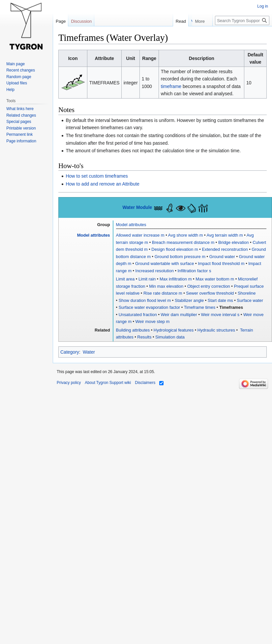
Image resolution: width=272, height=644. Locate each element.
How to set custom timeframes (97, 176)
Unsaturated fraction (138, 315)
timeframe (171, 86)
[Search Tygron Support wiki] (242, 20)
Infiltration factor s (195, 271)
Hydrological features (174, 330)
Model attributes (131, 225)
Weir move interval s (220, 315)
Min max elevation (166, 286)
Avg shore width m (186, 235)
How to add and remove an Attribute (102, 184)
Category (70, 352)
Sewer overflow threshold (210, 293)
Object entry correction (209, 286)
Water (89, 352)
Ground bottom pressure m (180, 257)
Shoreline (247, 293)
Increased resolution (155, 271)
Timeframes (231, 307)
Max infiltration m (176, 279)
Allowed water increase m (140, 235)
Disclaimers (145, 383)
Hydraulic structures (216, 330)
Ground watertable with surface (165, 263)
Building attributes (133, 330)
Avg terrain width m (225, 235)
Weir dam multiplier (179, 315)
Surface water (250, 300)
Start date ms (220, 300)
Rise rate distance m (163, 293)
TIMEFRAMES (105, 83)
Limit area (125, 279)
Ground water (222, 257)
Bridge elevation (234, 242)
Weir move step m (153, 322)
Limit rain (147, 279)
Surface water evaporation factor (150, 307)
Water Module (137, 207)
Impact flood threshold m (221, 263)
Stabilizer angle (189, 300)
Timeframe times (200, 307)
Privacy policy (69, 383)
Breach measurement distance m (183, 242)
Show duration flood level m (145, 300)
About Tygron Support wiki (108, 383)
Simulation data (170, 337)
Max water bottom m (215, 279)
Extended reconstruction (225, 249)
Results (144, 337)
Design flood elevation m (175, 249)
